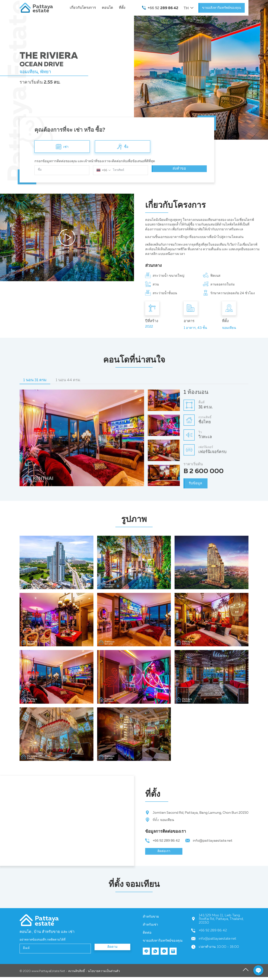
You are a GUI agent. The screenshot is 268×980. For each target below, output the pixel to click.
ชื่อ (40, 170)
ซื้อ (123, 146)
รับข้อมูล (198, 483)
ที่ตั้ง (122, 8)
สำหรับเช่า (150, 928)
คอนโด (107, 8)
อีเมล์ (26, 951)
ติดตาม (113, 952)
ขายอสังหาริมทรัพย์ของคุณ (222, 8)
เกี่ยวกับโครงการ (83, 8)
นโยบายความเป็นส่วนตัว (104, 974)
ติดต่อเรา (164, 853)
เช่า (62, 146)
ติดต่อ (147, 936)
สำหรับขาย (151, 920)
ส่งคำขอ (179, 170)
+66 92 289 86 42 (166, 841)
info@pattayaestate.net (213, 841)
